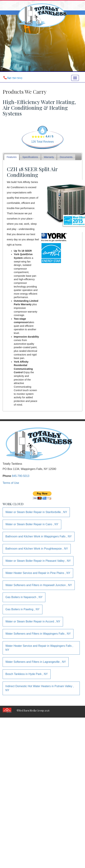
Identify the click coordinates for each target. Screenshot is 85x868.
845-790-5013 (21, 476)
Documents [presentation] (66, 157)
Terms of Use (11, 483)
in (36, 512)
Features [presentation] (12, 157)
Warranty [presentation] (49, 157)
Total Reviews (43, 142)
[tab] (12, 157)
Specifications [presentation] (30, 157)
